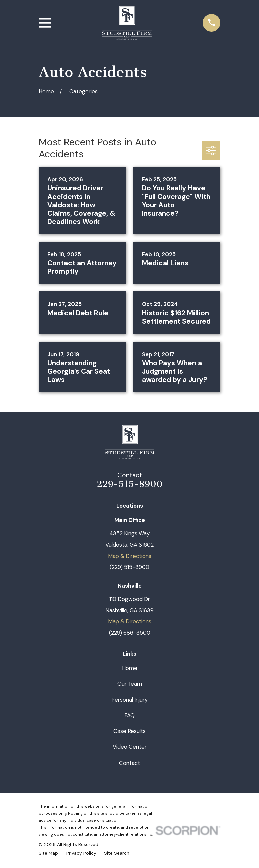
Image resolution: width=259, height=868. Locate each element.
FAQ (129, 715)
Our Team (130, 684)
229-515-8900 (130, 484)
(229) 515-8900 (129, 567)
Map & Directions (130, 556)
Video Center (130, 747)
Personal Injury (129, 700)
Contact (129, 763)
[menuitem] (48, 853)
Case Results (129, 731)
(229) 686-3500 (130, 633)
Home (130, 668)
